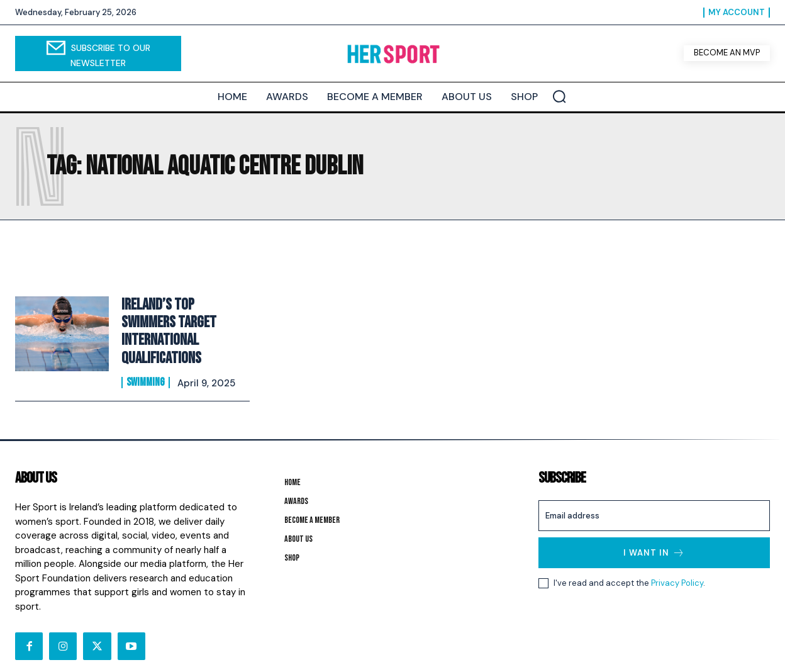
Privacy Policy (677, 566)
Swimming (146, 364)
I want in (654, 536)
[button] (559, 96)
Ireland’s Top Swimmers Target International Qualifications (184, 323)
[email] (654, 499)
